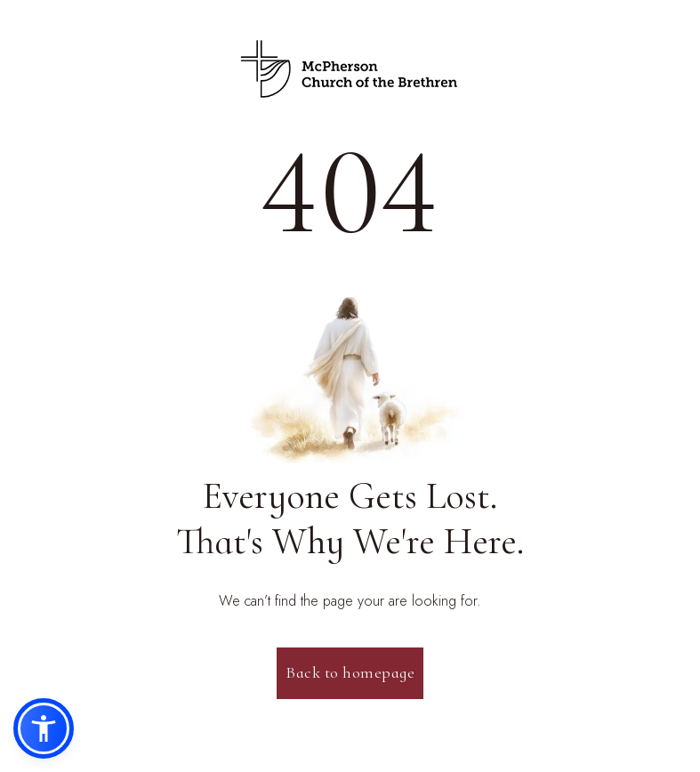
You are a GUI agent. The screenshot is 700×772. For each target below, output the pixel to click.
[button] (44, 728)
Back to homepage (350, 672)
